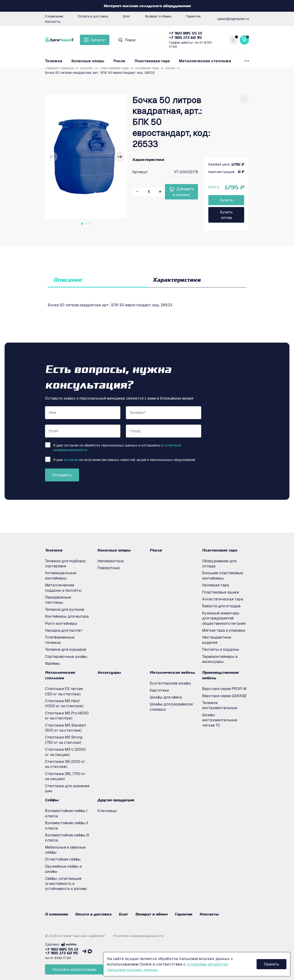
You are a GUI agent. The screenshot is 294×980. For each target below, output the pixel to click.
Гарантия (193, 16)
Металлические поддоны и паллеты (63, 588)
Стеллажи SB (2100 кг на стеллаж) (65, 764)
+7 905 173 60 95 (185, 37)
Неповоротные (111, 561)
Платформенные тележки (60, 640)
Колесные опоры (88, 61)
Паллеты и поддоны (221, 649)
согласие (71, 460)
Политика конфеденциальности (138, 936)
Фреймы (52, 663)
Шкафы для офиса (166, 697)
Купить (226, 200)
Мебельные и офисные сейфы (65, 850)
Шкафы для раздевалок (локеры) (171, 707)
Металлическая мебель (172, 672)
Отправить (62, 475)
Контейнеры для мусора (67, 616)
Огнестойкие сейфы (63, 859)
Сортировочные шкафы (66, 656)
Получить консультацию (75, 969)
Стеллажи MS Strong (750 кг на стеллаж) (64, 740)
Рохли (119, 61)
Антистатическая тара (223, 599)
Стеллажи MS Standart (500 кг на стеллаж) (65, 728)
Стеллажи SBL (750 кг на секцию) (65, 776)
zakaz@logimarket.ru (233, 19)
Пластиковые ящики (220, 592)
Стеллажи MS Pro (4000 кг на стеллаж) (67, 716)
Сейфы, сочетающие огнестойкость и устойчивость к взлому (66, 884)
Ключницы (107, 811)
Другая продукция (116, 800)
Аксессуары (109, 672)
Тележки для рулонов (65, 609)
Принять (271, 964)
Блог (127, 16)
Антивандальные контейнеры (61, 575)
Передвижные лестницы (58, 600)
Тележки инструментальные (220, 705)
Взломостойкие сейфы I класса (66, 813)
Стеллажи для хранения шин (67, 788)
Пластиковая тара (152, 61)
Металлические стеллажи (205, 61)
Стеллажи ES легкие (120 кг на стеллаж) (64, 691)
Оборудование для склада (219, 563)
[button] (119, 157)
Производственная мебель (220, 675)
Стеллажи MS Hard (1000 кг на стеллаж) (64, 703)
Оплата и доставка (93, 16)
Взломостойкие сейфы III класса (67, 838)
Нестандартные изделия (217, 640)
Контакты (53, 21)
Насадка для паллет (64, 630)
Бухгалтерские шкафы (170, 683)
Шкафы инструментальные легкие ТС (220, 720)
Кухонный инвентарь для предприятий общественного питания (224, 618)
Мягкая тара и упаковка (224, 630)
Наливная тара (216, 585)
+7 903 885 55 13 (185, 33)
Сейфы (52, 800)
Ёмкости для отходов (221, 606)
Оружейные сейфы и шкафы (63, 869)
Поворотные (109, 568)
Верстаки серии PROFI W (224, 689)
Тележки (54, 61)
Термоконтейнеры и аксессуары (220, 659)
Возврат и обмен (158, 16)
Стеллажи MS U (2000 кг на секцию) (65, 752)
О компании (54, 16)
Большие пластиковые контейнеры (223, 575)
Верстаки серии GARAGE (224, 696)
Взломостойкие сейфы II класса (67, 825)
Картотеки (159, 690)
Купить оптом (226, 215)
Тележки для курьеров (66, 649)
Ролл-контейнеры (61, 623)
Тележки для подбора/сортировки (66, 563)
